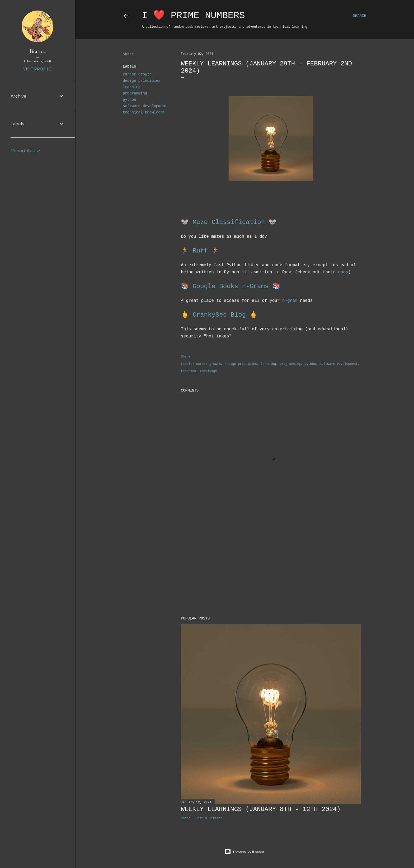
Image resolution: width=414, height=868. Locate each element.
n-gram (290, 301)
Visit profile (37, 69)
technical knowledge (144, 112)
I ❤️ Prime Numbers (193, 16)
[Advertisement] (271, 566)
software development (145, 106)
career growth (137, 74)
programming (135, 93)
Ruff (200, 251)
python (129, 100)
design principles (142, 81)
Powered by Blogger (244, 852)
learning (132, 87)
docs (343, 272)
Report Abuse (25, 151)
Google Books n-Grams (230, 286)
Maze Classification (229, 222)
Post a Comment (209, 818)
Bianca (38, 51)
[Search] (360, 16)
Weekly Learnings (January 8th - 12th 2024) (261, 809)
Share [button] (128, 54)
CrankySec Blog (219, 315)
